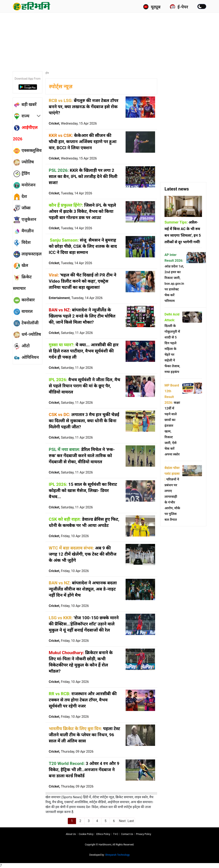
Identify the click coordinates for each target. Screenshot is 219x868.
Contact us (127, 834)
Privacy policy (144, 834)
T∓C (116, 834)
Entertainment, (76, 298)
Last (131, 821)
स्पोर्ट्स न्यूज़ (61, 87)
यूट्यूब (152, 7)
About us (71, 834)
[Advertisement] (112, 40)
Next (122, 821)
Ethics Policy (103, 834)
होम (47, 73)
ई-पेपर (179, 7)
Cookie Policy (86, 834)
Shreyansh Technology (117, 855)
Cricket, (73, 123)
